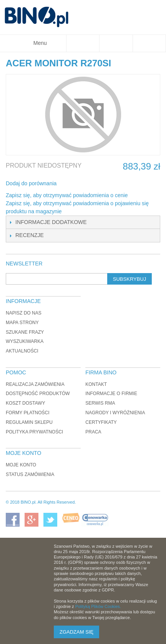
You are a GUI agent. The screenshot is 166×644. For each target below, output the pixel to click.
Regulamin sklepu (29, 422)
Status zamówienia (30, 474)
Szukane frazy (25, 332)
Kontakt (96, 384)
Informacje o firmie (111, 394)
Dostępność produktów (38, 394)
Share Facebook (73, 184)
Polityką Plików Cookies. (98, 606)
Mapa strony (22, 323)
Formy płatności (28, 413)
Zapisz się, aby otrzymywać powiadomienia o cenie (67, 195)
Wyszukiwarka (25, 341)
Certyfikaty (101, 422)
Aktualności (22, 351)
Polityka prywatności (34, 432)
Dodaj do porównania (31, 183)
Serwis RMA (100, 403)
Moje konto (21, 465)
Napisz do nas (24, 313)
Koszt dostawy (25, 403)
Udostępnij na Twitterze (88, 184)
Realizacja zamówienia (35, 384)
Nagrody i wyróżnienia (115, 413)
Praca (93, 432)
